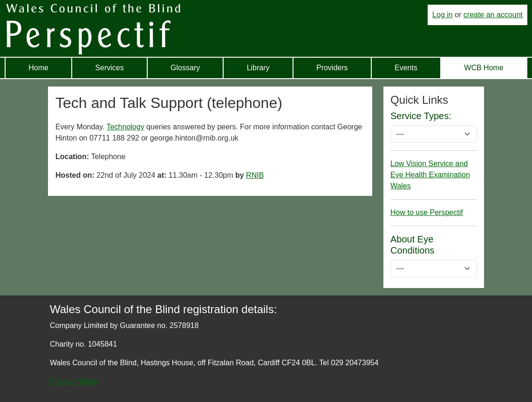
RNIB (255, 175)
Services (109, 68)
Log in (443, 15)
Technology (126, 127)
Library (258, 68)
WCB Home (484, 68)
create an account (493, 15)
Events (406, 68)
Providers (332, 68)
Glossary (185, 68)
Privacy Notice (74, 381)
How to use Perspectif (427, 212)
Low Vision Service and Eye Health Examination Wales (430, 175)
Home (38, 68)
